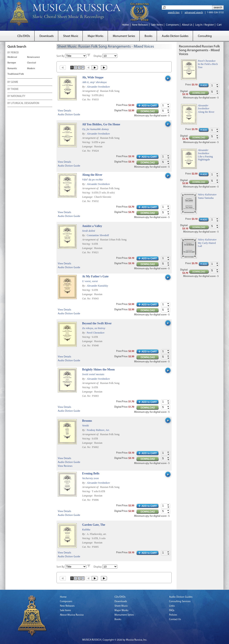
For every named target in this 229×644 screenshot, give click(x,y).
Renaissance (33, 57)
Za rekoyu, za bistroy (94, 328)
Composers (172, 25)
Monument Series (124, 36)
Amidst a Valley (92, 226)
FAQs (172, 610)
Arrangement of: (91, 91)
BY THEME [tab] (13, 89)
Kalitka (86, 529)
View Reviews (65, 466)
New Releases (140, 25)
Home (125, 25)
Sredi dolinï (89, 231)
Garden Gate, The (94, 525)
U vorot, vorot (90, 281)
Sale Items (157, 25)
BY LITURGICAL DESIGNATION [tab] (23, 104)
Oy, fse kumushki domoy (96, 129)
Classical (32, 63)
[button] (168, 105)
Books (149, 36)
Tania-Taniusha (206, 198)
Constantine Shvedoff (98, 235)
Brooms (87, 421)
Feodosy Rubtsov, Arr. (98, 430)
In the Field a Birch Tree (208, 66)
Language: (88, 146)
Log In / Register (205, 25)
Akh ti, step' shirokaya (94, 82)
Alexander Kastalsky (97, 286)
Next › (95, 67)
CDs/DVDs (24, 36)
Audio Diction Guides (175, 36)
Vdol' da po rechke (92, 179)
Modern (31, 69)
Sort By (60, 56)
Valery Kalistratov (207, 195)
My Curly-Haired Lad (207, 244)
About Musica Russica (72, 615)
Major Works (96, 36)
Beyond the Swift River (97, 323)
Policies (173, 615)
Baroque (12, 63)
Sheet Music (71, 36)
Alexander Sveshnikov (98, 87)
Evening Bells (91, 473)
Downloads (47, 36)
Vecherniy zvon (90, 478)
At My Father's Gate (95, 276)
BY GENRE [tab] (13, 82)
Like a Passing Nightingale (205, 158)
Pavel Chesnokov (96, 333)
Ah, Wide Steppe (93, 77)
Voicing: (87, 95)
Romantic (12, 69)
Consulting (205, 36)
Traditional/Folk (16, 74)
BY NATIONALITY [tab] (16, 97)
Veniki (86, 425)
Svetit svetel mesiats (93, 374)
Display (98, 56)
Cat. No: (87, 100)
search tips (174, 13)
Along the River (92, 175)
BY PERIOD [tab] (13, 53)
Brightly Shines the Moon (98, 370)
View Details (64, 111)
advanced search (194, 13)
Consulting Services (180, 602)
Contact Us (175, 619)
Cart (219, 25)
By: (84, 87)
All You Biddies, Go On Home (101, 124)
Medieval (12, 57)
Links (172, 606)
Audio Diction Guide (69, 115)
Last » (104, 67)
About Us (187, 25)
